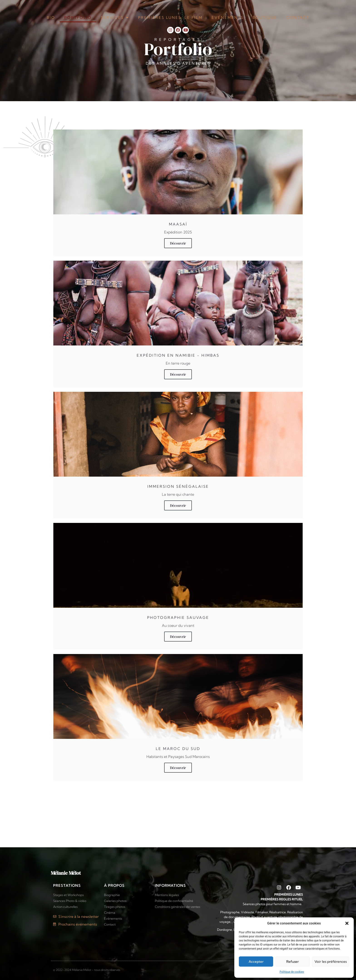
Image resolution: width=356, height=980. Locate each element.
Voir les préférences (331, 962)
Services (115, 17)
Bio (51, 17)
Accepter (256, 962)
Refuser (293, 962)
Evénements (227, 17)
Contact (298, 17)
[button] (347, 923)
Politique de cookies (292, 972)
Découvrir (178, 243)
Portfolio (78, 17)
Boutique (265, 17)
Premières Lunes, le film (170, 17)
